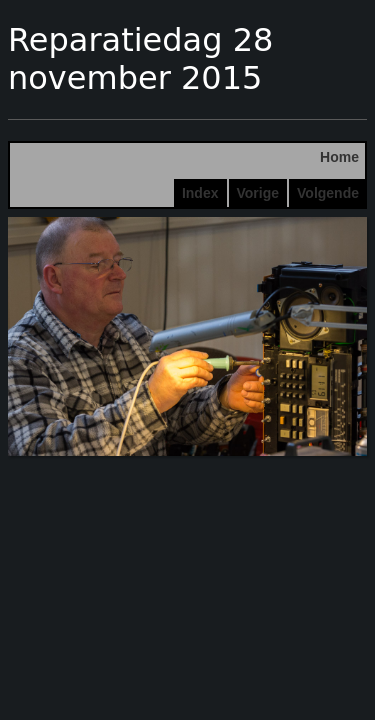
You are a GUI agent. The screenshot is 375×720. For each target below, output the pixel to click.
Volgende (328, 193)
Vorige (258, 193)
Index (200, 193)
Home (339, 157)
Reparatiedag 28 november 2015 (140, 59)
